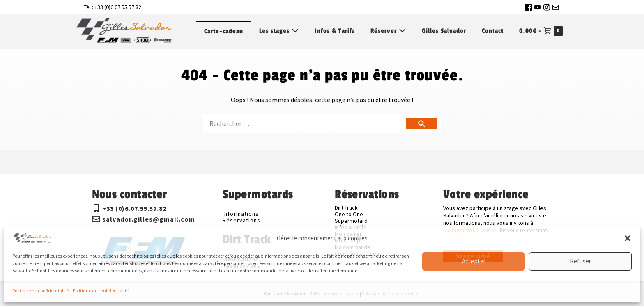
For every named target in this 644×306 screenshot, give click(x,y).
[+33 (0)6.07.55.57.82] (96, 208)
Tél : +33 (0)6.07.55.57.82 (113, 7)
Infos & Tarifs (335, 31)
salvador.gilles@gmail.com (149, 219)
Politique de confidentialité (40, 291)
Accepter (474, 261)
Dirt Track (346, 208)
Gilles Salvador (444, 31)
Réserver (388, 31)
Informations (241, 214)
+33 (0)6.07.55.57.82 (134, 208)
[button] (628, 238)
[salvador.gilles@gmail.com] (96, 219)
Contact (493, 31)
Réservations (241, 220)
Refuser (581, 261)
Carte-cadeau (224, 31)
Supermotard (351, 221)
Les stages (279, 31)
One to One (349, 214)
